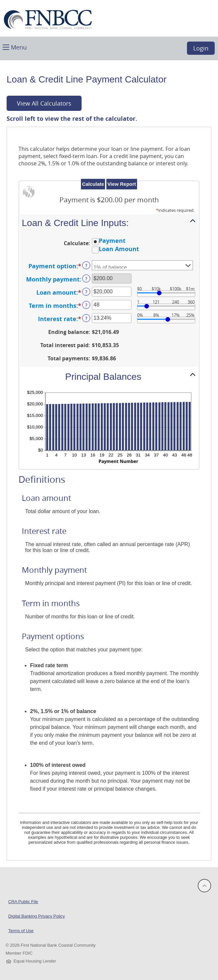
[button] (15, 47)
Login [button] (201, 48)
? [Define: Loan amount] (86, 292)
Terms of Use (21, 931)
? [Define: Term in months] (86, 305)
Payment (112, 241)
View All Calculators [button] (44, 103)
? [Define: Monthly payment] (86, 279)
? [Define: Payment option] (86, 265)
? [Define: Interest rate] (86, 318)
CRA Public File (23, 902)
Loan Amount (119, 249)
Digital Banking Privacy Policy (36, 916)
